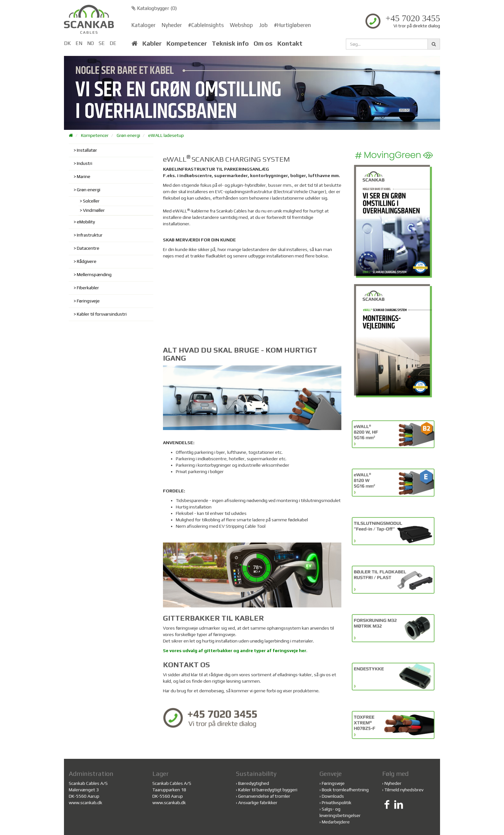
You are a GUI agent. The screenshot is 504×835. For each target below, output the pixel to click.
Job (263, 25)
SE (102, 43)
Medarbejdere (336, 822)
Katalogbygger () (154, 8)
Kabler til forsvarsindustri (102, 314)
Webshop (241, 25)
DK (67, 43)
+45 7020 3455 (413, 18)
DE (113, 43)
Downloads (333, 796)
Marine (84, 176)
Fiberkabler (88, 288)
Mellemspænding (94, 274)
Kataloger (144, 25)
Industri (85, 163)
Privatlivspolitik (337, 803)
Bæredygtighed (254, 783)
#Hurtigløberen (292, 25)
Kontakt (290, 43)
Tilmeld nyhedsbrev (404, 790)
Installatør (87, 150)
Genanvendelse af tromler (264, 796)
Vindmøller (94, 210)
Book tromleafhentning (345, 790)
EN (79, 43)
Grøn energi (128, 135)
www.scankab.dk (85, 803)
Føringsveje (88, 301)
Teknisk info (230, 43)
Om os (263, 43)
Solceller (91, 201)
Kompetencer (187, 43)
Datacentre (88, 248)
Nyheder (172, 25)
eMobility (86, 222)
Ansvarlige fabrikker (258, 803)
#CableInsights (206, 25)
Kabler (152, 43)
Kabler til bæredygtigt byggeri (268, 790)
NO (90, 43)
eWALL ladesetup (166, 135)
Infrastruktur (90, 235)
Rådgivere (87, 261)
